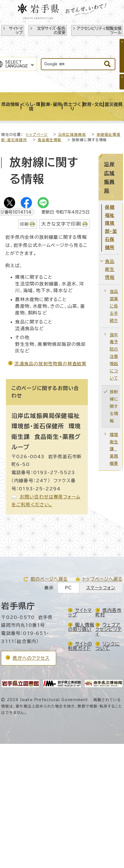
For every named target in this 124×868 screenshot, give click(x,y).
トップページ (37, 135)
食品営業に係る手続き (114, 306)
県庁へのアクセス (31, 658)
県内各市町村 (109, 612)
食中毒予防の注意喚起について (114, 357)
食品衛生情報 (49, 140)
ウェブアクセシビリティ (109, 629)
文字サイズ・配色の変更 (51, 30)
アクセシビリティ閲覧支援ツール (99, 30)
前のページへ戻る (49, 579)
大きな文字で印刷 (61, 224)
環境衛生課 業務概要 (114, 449)
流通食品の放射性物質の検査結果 (50, 364)
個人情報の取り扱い (81, 627)
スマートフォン (101, 588)
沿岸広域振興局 (72, 135)
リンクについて (108, 646)
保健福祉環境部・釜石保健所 (111, 227)
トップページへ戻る (103, 579)
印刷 (24, 224)
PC (68, 588)
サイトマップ (16, 30)
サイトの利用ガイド (80, 646)
